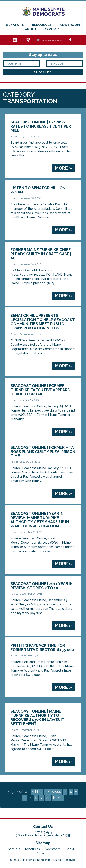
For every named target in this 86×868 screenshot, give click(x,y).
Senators (15, 25)
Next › (58, 798)
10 (48, 798)
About (31, 29)
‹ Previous (53, 792)
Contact (53, 29)
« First (37, 792)
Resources (42, 25)
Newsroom (70, 25)
